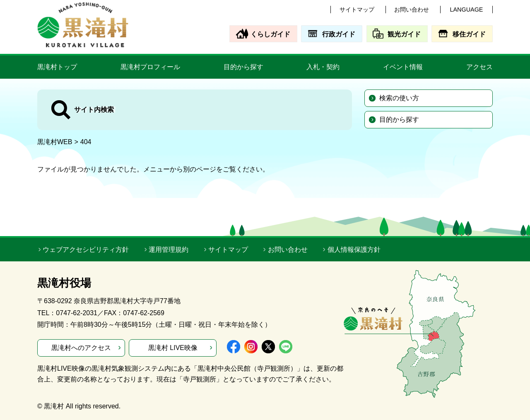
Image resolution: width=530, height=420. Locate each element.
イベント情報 (403, 67)
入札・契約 (323, 67)
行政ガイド (339, 34)
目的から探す (243, 67)
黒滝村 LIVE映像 (173, 348)
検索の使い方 (399, 98)
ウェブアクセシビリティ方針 (86, 250)
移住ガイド (469, 34)
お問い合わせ (412, 10)
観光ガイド (404, 34)
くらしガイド (270, 34)
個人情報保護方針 (354, 250)
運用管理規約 (169, 250)
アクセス (479, 67)
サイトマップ (357, 10)
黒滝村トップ (57, 67)
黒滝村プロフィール (150, 67)
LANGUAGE (467, 10)
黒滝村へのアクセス (81, 348)
